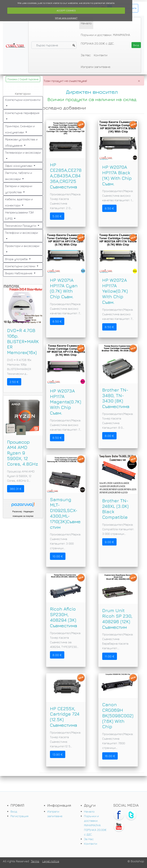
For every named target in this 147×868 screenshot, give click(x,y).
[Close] (139, 81)
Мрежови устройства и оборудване (21, 142)
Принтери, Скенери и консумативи (20, 129)
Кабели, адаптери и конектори (19, 202)
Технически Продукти (21, 226)
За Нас (86, 55)
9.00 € (109, 542)
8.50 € (109, 208)
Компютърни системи (21, 266)
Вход (14, 811)
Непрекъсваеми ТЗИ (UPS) (19, 215)
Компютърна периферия (22, 113)
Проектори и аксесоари (22, 246)
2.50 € (14, 382)
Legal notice (51, 861)
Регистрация (20, 816)
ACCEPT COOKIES (66, 11)
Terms (35, 861)
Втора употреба (17, 259)
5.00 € (57, 216)
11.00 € (110, 656)
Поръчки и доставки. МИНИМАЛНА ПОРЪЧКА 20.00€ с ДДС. (105, 39)
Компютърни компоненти (23, 100)
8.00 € (109, 436)
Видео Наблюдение (19, 273)
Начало (86, 23)
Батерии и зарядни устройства (19, 189)
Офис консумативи (19, 166)
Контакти (101, 55)
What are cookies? (66, 18)
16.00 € (110, 756)
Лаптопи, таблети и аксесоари (19, 176)
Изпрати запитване (96, 67)
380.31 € (16, 489)
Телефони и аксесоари (22, 233)
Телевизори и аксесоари (23, 152)
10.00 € (58, 556)
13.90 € (58, 754)
